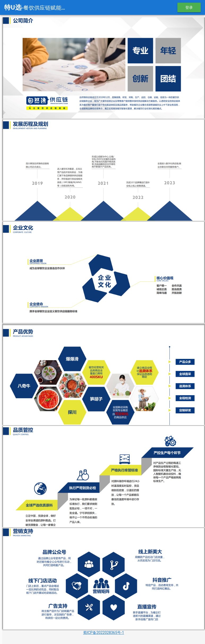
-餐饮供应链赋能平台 (47, 8)
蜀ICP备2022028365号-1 (104, 631)
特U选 (13, 7)
